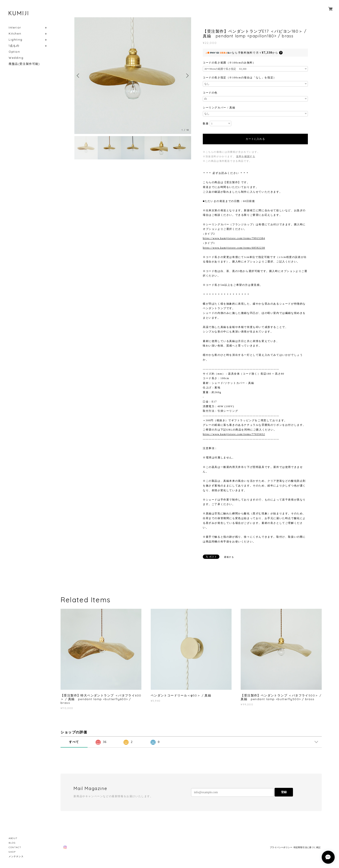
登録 (284, 792)
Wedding (16, 58)
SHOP (12, 852)
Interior (15, 28)
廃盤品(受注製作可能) (24, 64)
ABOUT (13, 838)
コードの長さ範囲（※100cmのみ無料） (229, 63)
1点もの (14, 46)
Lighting (16, 40)
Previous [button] (79, 76)
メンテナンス (16, 856)
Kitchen (15, 34)
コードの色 (210, 93)
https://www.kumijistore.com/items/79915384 (234, 238)
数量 (206, 124)
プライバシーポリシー (281, 847)
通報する (229, 557)
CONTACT (15, 847)
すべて (74, 742)
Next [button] (187, 76)
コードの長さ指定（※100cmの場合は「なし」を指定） (240, 78)
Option (14, 52)
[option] (133, 76)
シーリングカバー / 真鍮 (219, 108)
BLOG (12, 843)
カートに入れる (255, 139)
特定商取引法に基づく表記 (307, 847)
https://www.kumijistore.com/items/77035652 (234, 434)
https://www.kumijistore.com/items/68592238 (234, 248)
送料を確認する (246, 156)
